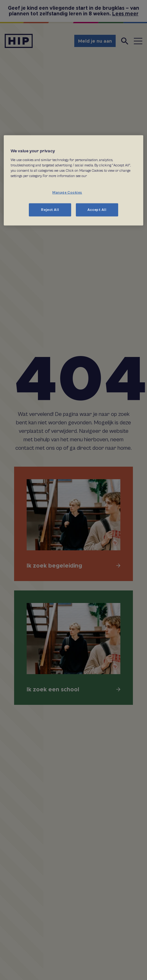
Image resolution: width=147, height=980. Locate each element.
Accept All (97, 210)
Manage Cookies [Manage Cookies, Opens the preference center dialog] (67, 192)
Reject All (50, 210)
